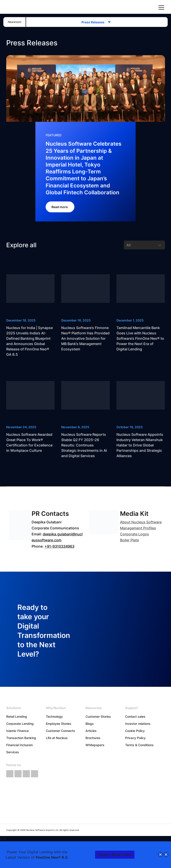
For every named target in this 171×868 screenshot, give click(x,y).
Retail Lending (17, 716)
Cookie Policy (135, 731)
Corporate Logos (134, 534)
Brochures (93, 738)
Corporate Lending (20, 724)
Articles (91, 731)
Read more (60, 207)
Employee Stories (59, 724)
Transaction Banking (21, 738)
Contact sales (135, 716)
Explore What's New (115, 855)
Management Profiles (138, 528)
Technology (54, 716)
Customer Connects (60, 731)
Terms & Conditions (139, 745)
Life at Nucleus (57, 738)
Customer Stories (98, 716)
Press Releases (94, 22)
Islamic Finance (17, 731)
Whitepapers (95, 745)
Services (13, 752)
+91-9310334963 (59, 546)
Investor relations (138, 724)
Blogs (90, 724)
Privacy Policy (135, 738)
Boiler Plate (129, 540)
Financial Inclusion (19, 745)
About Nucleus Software (141, 522)
